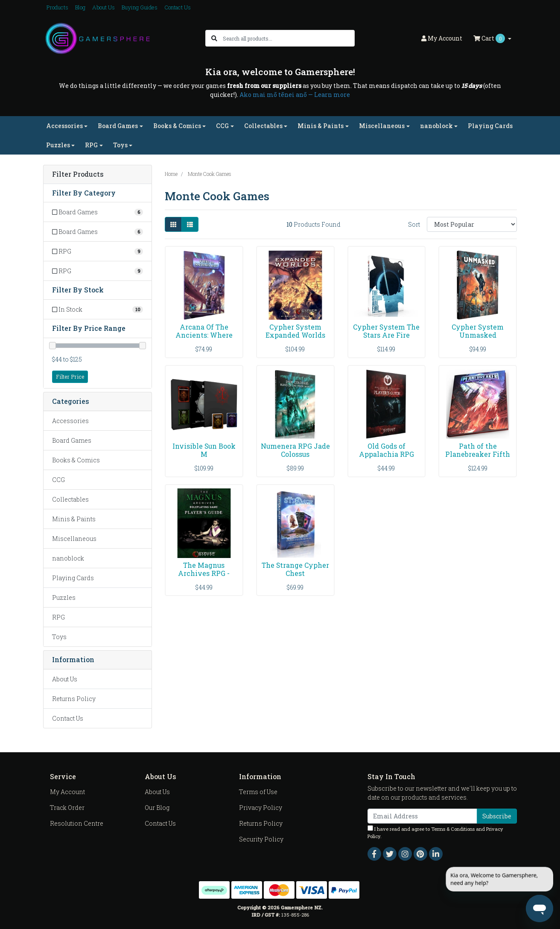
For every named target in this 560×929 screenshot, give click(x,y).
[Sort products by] (472, 224)
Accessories (70, 421)
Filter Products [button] (78, 174)
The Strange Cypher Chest (295, 569)
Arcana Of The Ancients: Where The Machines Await (204, 339)
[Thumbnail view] (173, 224)
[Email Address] (422, 816)
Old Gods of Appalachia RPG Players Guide (386, 454)
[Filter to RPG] (98, 251)
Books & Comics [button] (177, 126)
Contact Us (178, 7)
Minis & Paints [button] (321, 126)
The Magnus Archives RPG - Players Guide (204, 573)
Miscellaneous (74, 539)
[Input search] (288, 38)
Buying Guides (140, 7)
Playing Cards (490, 126)
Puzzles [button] (58, 145)
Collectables (70, 499)
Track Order (67, 808)
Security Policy (261, 839)
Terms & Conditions (453, 829)
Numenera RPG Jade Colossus (295, 450)
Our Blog (157, 808)
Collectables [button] (263, 126)
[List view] (190, 224)
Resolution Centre (77, 823)
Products (57, 7)
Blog (80, 7)
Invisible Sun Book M (204, 450)
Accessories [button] (64, 126)
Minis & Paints (74, 519)
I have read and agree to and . (435, 832)
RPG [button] (91, 145)
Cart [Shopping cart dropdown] (490, 38)
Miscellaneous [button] (382, 126)
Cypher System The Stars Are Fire (386, 331)
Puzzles (64, 597)
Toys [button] (120, 145)
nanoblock (68, 558)
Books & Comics (76, 460)
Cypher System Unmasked (478, 331)
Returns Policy (74, 699)
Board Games (72, 440)
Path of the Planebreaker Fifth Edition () (478, 454)
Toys (59, 637)
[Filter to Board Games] (98, 212)
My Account (67, 792)
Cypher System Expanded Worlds (295, 331)
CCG (58, 480)
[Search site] (214, 38)
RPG (58, 617)
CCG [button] (222, 126)
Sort (414, 224)
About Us (104, 7)
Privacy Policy (261, 808)
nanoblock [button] (436, 126)
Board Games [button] (118, 126)
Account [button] (442, 38)
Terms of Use (258, 792)
